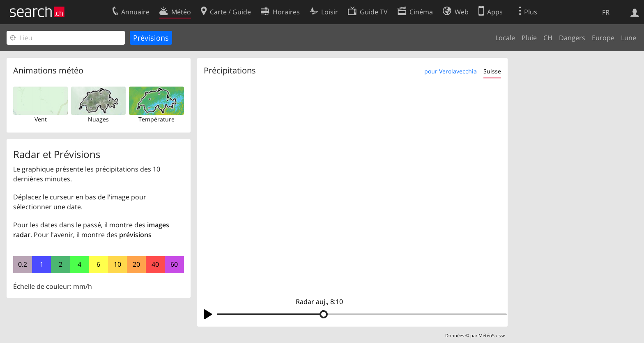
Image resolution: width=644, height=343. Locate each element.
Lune (629, 38)
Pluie (529, 38)
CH (548, 38)
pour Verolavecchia (451, 71)
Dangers (572, 38)
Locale (505, 38)
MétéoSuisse (492, 335)
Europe (603, 38)
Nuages (98, 119)
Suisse (492, 71)
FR (606, 12)
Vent (41, 119)
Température (156, 119)
